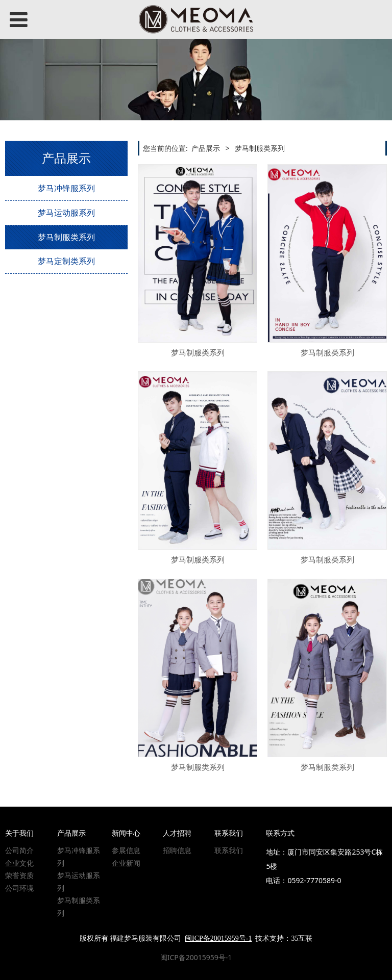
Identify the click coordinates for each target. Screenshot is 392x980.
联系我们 (229, 850)
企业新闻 (126, 863)
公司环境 (19, 888)
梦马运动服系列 (66, 213)
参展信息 (126, 850)
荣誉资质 (19, 875)
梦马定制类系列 (66, 261)
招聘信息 (177, 850)
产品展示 (206, 148)
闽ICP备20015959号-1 (196, 957)
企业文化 (19, 863)
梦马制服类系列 (66, 237)
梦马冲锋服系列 (66, 188)
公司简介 (19, 850)
